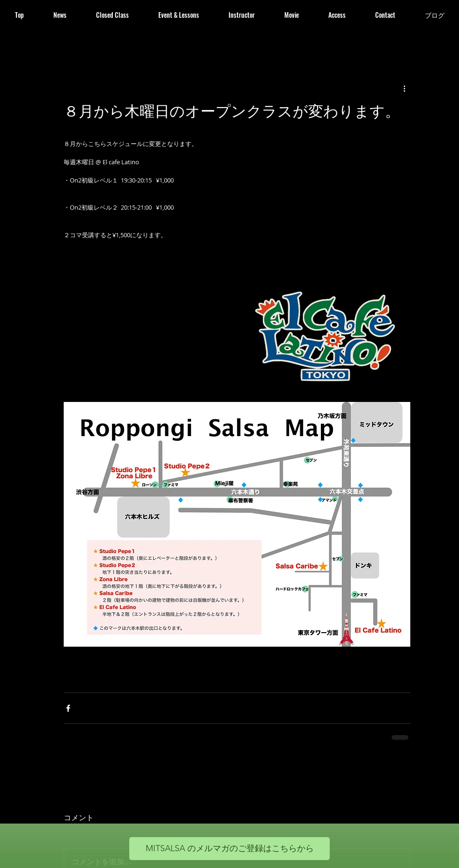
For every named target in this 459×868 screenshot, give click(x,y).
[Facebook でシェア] (68, 708)
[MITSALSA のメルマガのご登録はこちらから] (229, 849)
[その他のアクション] (405, 88)
